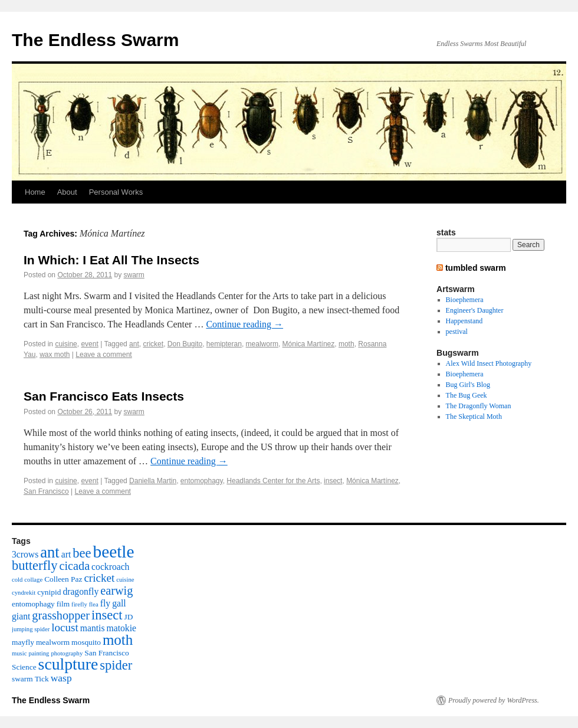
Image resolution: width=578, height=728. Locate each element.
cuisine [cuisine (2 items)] (125, 580)
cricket (153, 344)
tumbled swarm (476, 268)
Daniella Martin (153, 481)
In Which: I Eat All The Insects (111, 260)
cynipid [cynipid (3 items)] (49, 592)
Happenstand (464, 321)
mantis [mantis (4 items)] (93, 628)
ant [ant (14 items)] (50, 552)
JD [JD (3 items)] (129, 617)
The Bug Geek (467, 395)
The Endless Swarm (95, 40)
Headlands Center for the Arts (273, 481)
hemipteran (224, 344)
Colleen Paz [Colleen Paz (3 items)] (63, 579)
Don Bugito (185, 344)
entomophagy (202, 481)
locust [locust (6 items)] (65, 627)
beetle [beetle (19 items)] (113, 552)
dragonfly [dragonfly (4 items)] (81, 591)
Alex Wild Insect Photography (489, 363)
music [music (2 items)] (19, 653)
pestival (457, 332)
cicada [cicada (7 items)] (74, 566)
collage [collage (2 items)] (33, 580)
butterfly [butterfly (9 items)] (35, 565)
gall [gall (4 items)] (119, 603)
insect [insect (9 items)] (107, 615)
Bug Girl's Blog (468, 385)
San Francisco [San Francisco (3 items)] (106, 653)
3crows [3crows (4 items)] (25, 554)
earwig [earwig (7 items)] (116, 591)
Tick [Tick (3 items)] (42, 679)
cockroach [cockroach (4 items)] (110, 567)
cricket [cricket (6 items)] (99, 578)
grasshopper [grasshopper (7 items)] (61, 615)
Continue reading (244, 324)
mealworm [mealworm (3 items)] (53, 642)
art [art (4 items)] (66, 554)
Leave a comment (104, 355)
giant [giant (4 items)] (21, 616)
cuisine (66, 344)
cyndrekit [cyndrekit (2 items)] (24, 593)
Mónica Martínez (309, 344)
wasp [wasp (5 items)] (61, 678)
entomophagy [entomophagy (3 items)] (33, 604)
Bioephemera (465, 300)
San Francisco (46, 491)
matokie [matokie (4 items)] (121, 628)
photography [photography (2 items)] (67, 653)
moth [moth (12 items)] (118, 640)
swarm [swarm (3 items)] (22, 679)
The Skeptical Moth (474, 417)
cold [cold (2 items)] (17, 580)
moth (347, 344)
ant (134, 344)
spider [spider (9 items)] (116, 665)
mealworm (262, 344)
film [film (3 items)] (63, 604)
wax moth (55, 355)
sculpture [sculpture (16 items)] (68, 664)
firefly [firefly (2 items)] (79, 604)
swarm (134, 275)
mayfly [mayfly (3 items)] (23, 642)
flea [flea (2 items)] (94, 604)
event (89, 344)
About (67, 192)
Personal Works (116, 192)
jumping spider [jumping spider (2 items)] (31, 629)
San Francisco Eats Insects (104, 396)
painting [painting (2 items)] (39, 653)
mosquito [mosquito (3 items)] (86, 642)
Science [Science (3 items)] (24, 667)
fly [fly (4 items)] (105, 603)
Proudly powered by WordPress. (494, 700)
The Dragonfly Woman (479, 406)
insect (333, 481)
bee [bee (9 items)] (82, 553)
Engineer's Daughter (475, 310)
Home (35, 192)
